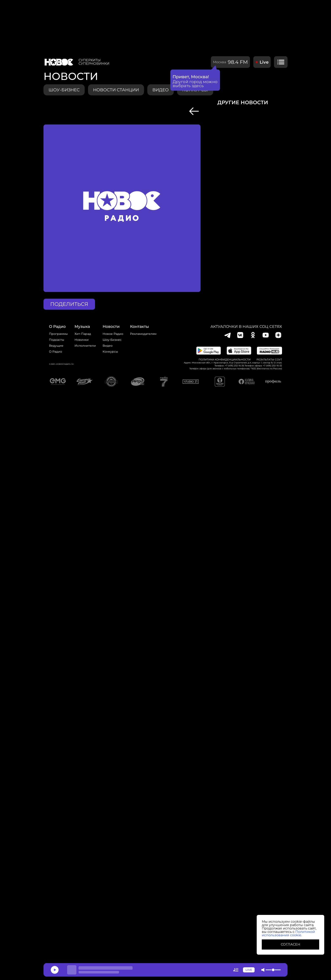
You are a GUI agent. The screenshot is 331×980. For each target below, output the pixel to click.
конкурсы (110, 352)
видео (161, 90)
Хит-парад (83, 334)
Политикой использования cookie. (288, 933)
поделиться (69, 304)
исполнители (85, 346)
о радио (57, 327)
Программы (58, 334)
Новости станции (116, 90)
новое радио (113, 334)
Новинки (82, 340)
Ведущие (56, 346)
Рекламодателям (143, 334)
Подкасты (57, 340)
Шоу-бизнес (64, 90)
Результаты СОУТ (269, 360)
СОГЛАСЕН (290, 944)
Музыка (82, 327)
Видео (108, 346)
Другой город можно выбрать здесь (195, 84)
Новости (111, 327)
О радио (56, 352)
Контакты (140, 327)
